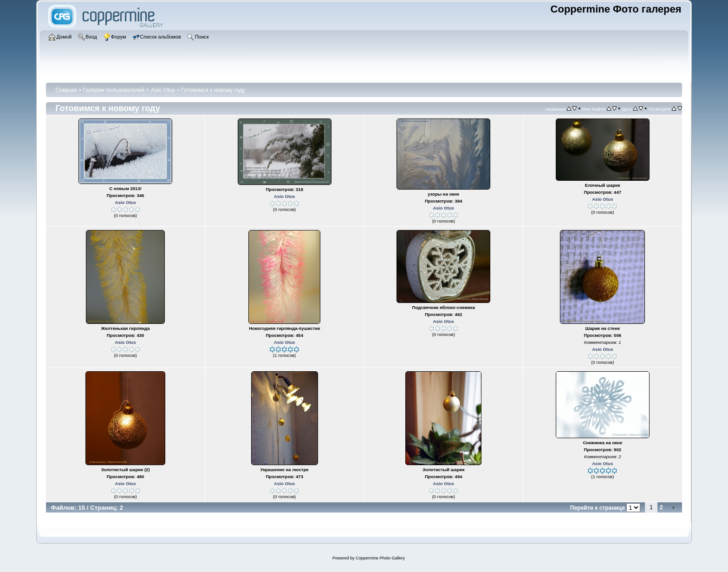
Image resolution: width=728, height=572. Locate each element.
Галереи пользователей (114, 90)
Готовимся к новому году (213, 90)
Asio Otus (163, 90)
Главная (66, 90)
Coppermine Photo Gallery (380, 558)
